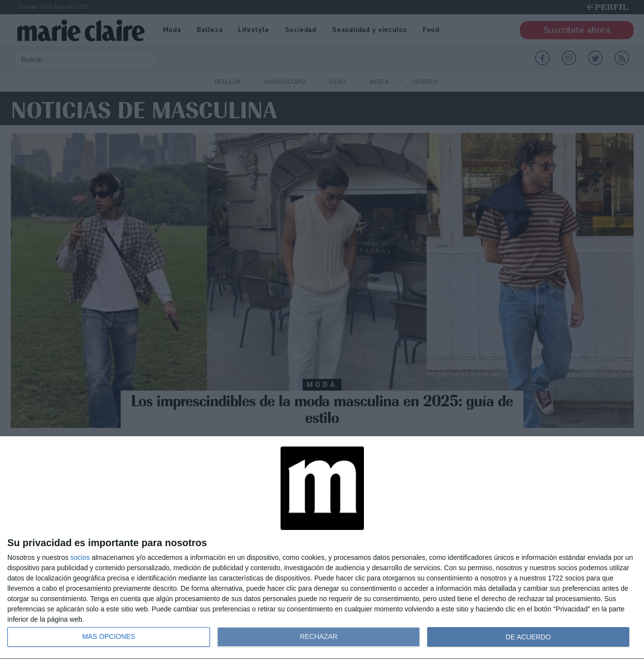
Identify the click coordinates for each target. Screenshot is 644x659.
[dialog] (322, 548)
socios (80, 557)
